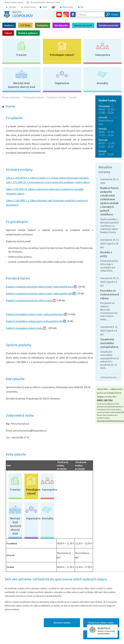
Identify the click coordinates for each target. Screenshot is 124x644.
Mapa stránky (68, 7)
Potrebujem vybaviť (62, 55)
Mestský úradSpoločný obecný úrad (21, 85)
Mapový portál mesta (10, 567)
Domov (8, 581)
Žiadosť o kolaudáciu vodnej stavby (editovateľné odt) (34, 321)
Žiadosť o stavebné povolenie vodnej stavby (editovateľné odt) (39, 293)
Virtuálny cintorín (66, 565)
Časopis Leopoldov (48, 565)
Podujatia (43, 25)
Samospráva (103, 55)
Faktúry (41, 528)
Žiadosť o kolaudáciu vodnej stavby (24, 328)
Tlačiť (45, 7)
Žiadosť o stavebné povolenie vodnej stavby (29, 300)
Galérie (85, 563)
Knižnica (9, 25)
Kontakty (13, 7)
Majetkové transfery (77, 523)
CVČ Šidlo (25, 25)
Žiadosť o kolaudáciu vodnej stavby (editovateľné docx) (35, 314)
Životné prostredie (56, 97)
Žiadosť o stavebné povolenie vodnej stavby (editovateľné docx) (40, 287)
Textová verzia (29, 7)
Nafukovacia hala (109, 25)
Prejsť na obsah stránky (14, 2)
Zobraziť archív (109, 377)
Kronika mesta (29, 565)
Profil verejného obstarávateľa (75, 530)
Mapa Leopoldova (52, 581)
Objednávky (43, 537)
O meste (21, 55)
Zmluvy (41, 523)
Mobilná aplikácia (28, 33)
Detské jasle (61, 25)
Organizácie (62, 83)
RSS (82, 7)
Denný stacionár (83, 25)
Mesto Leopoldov (11, 97)
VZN (69, 537)
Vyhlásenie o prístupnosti (94, 581)
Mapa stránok (21, 581)
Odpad (8, 33)
